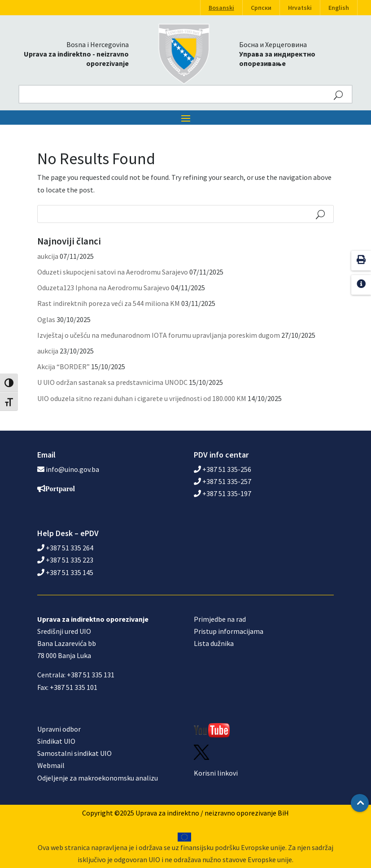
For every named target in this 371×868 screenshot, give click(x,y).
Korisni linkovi (216, 773)
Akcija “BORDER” (63, 366)
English (339, 8)
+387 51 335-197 (223, 493)
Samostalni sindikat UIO (74, 753)
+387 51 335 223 (65, 560)
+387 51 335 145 (65, 572)
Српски (261, 8)
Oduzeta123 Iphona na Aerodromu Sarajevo (103, 288)
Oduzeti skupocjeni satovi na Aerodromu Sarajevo (113, 272)
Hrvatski (300, 8)
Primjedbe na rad (220, 619)
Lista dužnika (214, 643)
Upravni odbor (59, 729)
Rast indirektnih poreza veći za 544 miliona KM (109, 303)
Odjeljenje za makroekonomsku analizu (98, 778)
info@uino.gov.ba (72, 469)
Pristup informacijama (229, 631)
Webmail (51, 765)
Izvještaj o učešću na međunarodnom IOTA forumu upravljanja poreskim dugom (159, 335)
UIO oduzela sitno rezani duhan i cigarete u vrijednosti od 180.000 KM (142, 398)
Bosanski (221, 8)
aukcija (48, 256)
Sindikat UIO (56, 741)
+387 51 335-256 (223, 469)
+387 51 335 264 (65, 548)
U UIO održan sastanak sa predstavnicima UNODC (112, 382)
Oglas (46, 319)
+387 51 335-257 (223, 481)
